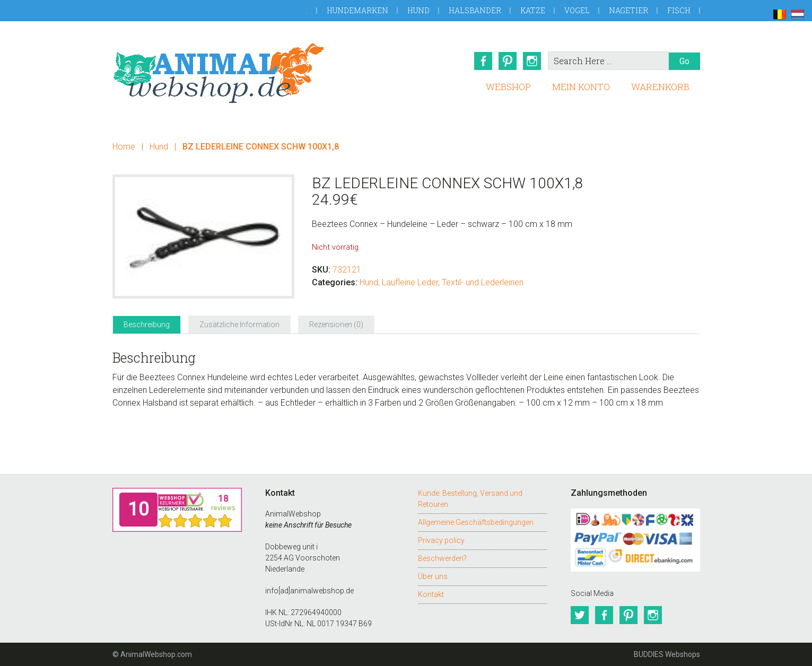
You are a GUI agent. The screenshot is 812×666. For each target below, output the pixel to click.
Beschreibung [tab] (147, 325)
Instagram (532, 61)
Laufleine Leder (410, 282)
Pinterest (508, 61)
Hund (418, 10)
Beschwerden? (442, 558)
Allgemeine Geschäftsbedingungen (476, 522)
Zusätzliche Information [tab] (239, 325)
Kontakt (431, 594)
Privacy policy (441, 540)
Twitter (580, 615)
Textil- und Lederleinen (483, 282)
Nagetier (628, 10)
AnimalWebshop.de (219, 73)
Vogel (577, 10)
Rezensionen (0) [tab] (336, 325)
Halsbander (475, 10)
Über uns (433, 576)
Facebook (483, 61)
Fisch (679, 10)
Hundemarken (357, 10)
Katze (533, 10)
